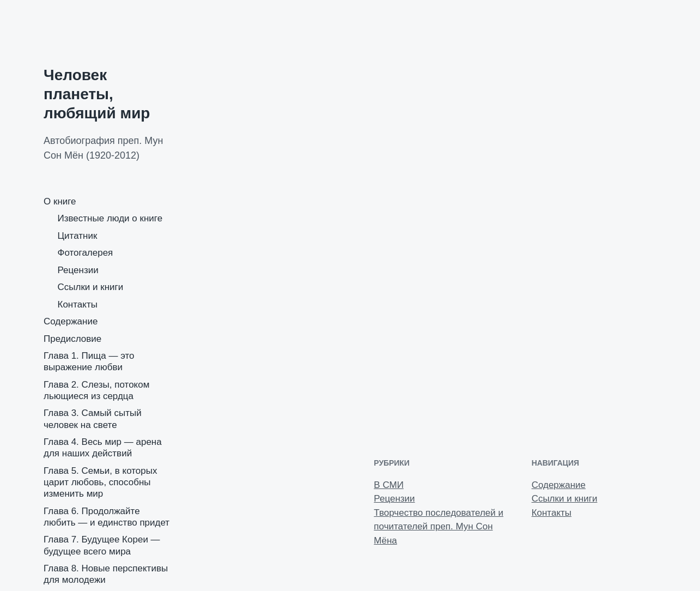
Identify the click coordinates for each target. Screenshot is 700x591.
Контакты (78, 304)
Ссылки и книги (91, 287)
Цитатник (78, 236)
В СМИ (389, 485)
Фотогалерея (86, 253)
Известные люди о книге (110, 218)
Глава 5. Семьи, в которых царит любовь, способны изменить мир (100, 483)
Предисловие (72, 339)
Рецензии (78, 270)
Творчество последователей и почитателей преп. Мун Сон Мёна (439, 527)
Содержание (71, 321)
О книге (60, 201)
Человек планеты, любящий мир (97, 94)
